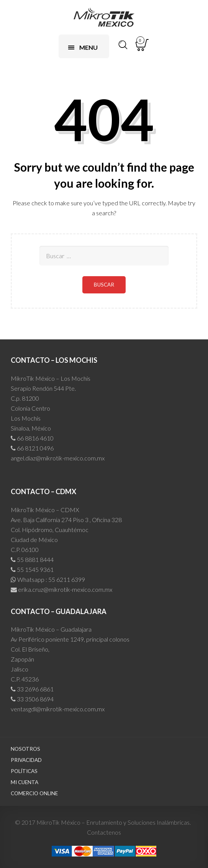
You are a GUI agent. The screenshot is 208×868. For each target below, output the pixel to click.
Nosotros (25, 749)
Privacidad (26, 760)
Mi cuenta (25, 782)
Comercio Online (34, 793)
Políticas (24, 771)
